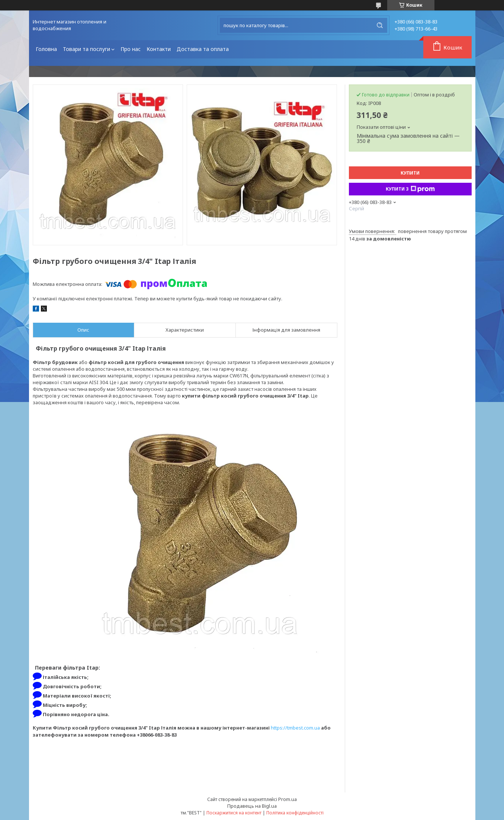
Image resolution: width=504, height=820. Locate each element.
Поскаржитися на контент (234, 813)
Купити (410, 173)
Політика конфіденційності (295, 813)
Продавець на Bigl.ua (252, 806)
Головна (46, 49)
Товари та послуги (86, 49)
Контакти (159, 49)
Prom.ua (288, 799)
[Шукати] (380, 25)
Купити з (410, 189)
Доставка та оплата (203, 49)
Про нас (131, 49)
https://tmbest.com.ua (295, 728)
